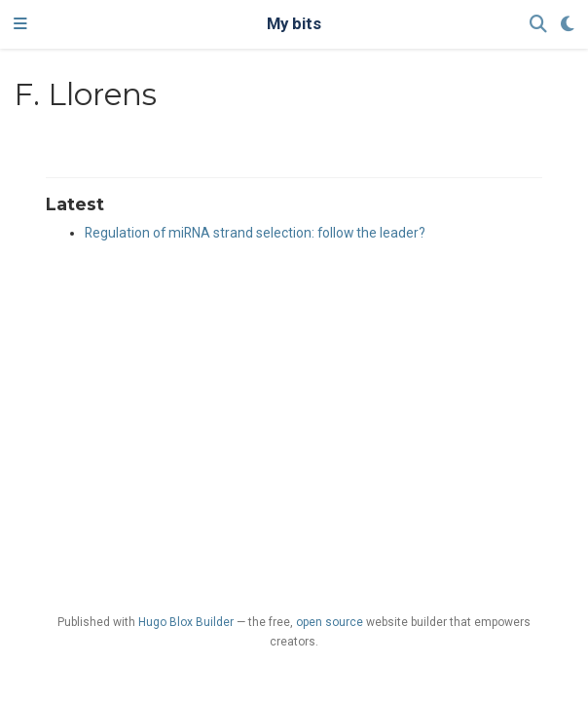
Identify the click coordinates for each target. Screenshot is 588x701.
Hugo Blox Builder (186, 622)
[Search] (538, 25)
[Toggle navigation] (20, 24)
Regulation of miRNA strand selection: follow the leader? (255, 233)
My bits (294, 24)
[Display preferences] (568, 25)
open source (330, 622)
